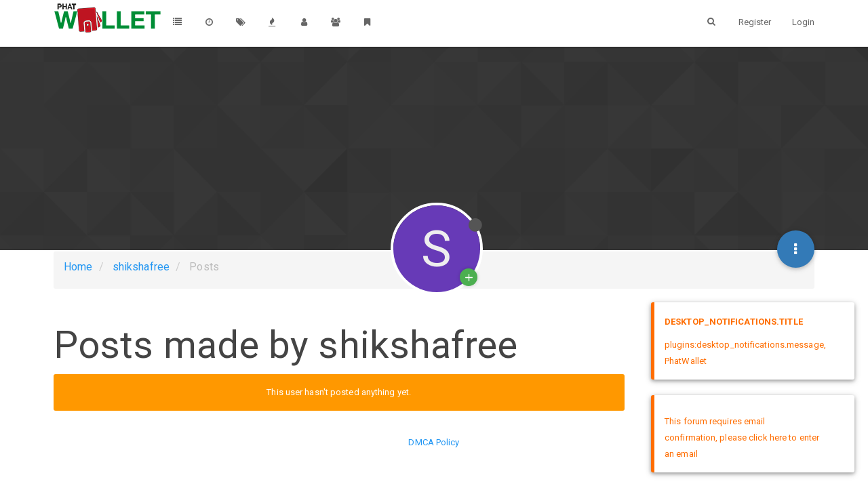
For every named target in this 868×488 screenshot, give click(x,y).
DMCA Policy (434, 442)
